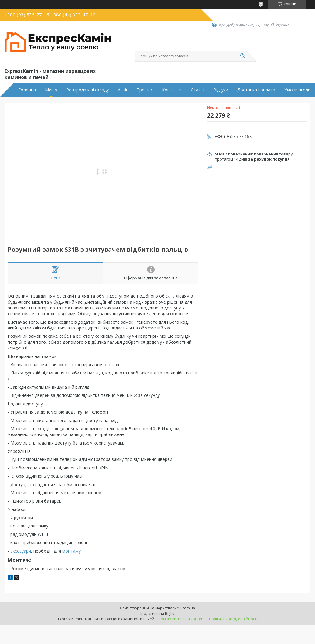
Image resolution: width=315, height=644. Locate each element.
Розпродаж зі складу (87, 90)
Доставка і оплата (256, 90)
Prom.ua (188, 608)
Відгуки (221, 90)
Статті (197, 90)
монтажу (72, 551)
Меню (51, 90)
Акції (123, 90)
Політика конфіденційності (233, 619)
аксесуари (21, 551)
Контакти (172, 90)
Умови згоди (297, 90)
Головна (27, 90)
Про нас (145, 90)
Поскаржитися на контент (182, 619)
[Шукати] (243, 56)
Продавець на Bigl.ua (158, 613)
